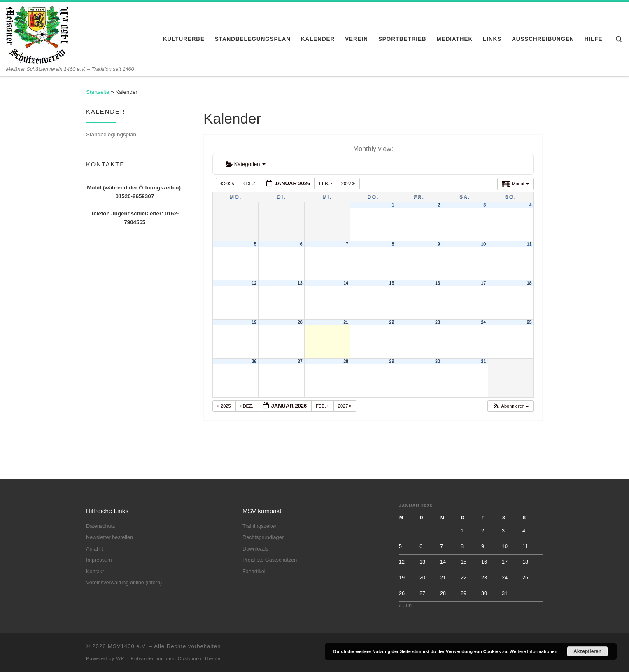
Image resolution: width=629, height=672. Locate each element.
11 (529, 244)
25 (529, 322)
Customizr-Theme (199, 658)
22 (392, 322)
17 (483, 283)
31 (483, 361)
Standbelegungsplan (111, 134)
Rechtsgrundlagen (264, 537)
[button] (510, 406)
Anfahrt (94, 549)
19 (254, 322)
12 (254, 283)
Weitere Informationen (533, 651)
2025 (228, 184)
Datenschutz (100, 526)
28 (346, 361)
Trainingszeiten (260, 526)
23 (438, 322)
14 (346, 283)
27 (300, 361)
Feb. (326, 184)
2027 (349, 184)
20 (300, 322)
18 (529, 283)
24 (483, 322)
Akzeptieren (587, 651)
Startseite (98, 92)
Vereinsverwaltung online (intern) (124, 583)
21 (346, 322)
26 (254, 361)
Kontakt (95, 572)
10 (483, 244)
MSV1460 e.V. (127, 646)
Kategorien (246, 164)
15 (392, 283)
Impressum (99, 560)
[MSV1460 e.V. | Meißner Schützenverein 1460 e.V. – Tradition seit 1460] (37, 34)
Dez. (250, 184)
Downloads (255, 549)
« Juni (406, 606)
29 (392, 361)
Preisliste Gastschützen (270, 560)
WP (120, 658)
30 (438, 361)
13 (300, 283)
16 (438, 283)
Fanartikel (254, 572)
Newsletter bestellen (109, 537)
